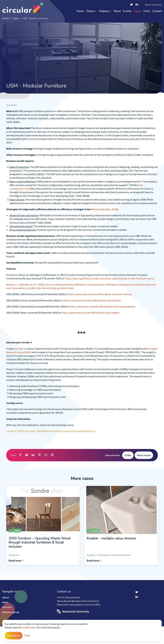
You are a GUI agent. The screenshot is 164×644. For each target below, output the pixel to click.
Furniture (11, 105)
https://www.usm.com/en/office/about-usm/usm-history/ (100, 294)
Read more (17, 561)
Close (27, 635)
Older (128, 455)
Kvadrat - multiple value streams (111, 538)
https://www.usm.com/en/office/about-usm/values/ (91, 313)
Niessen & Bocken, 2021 (104, 209)
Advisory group (11, 612)
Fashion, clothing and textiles (103, 555)
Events (127, 11)
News (117, 11)
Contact (157, 11)
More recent (144, 455)
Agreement (14, 636)
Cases (137, 11)
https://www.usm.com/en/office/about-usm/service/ (92, 300)
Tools (147, 11)
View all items (112, 455)
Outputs (104, 11)
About (90, 11)
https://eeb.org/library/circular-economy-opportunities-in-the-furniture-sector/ (110, 278)
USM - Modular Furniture (35, 18)
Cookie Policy (29, 627)
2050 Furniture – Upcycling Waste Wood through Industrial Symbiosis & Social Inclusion (39, 542)
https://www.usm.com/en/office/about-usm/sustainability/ (102, 306)
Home (80, 11)
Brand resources (153, 5)
